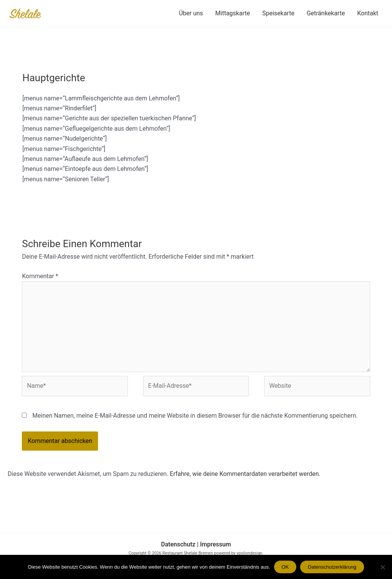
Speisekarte (278, 13)
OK (285, 567)
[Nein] (382, 567)
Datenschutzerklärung (332, 567)
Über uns (191, 13)
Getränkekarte (326, 13)
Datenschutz (178, 544)
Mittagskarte (233, 13)
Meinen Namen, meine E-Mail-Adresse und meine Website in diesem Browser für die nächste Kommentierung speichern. (195, 416)
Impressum (215, 544)
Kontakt (368, 13)
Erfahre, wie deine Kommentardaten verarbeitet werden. (245, 474)
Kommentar (40, 276)
